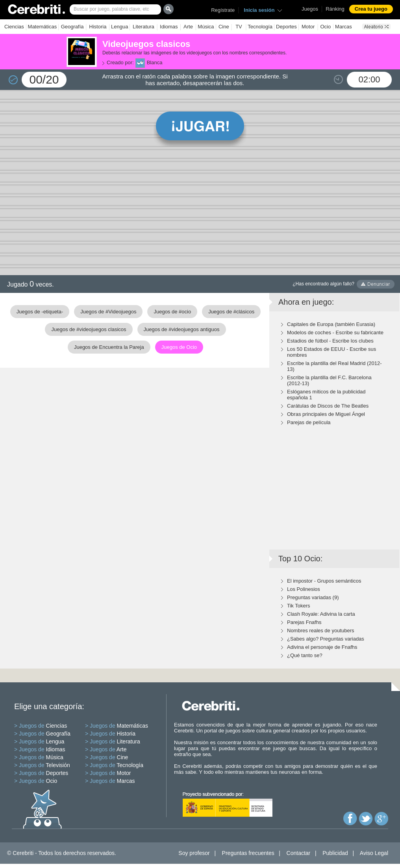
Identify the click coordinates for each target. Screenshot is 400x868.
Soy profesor (194, 853)
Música (206, 27)
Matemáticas (43, 27)
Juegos (310, 9)
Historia (98, 27)
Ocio (325, 27)
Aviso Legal (374, 853)
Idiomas (169, 27)
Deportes (286, 27)
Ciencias (14, 27)
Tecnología (260, 27)
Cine (224, 27)
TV (239, 27)
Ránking (335, 9)
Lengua (119, 27)
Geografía (72, 27)
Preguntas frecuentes (248, 853)
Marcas (344, 27)
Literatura (144, 27)
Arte (188, 27)
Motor (308, 27)
